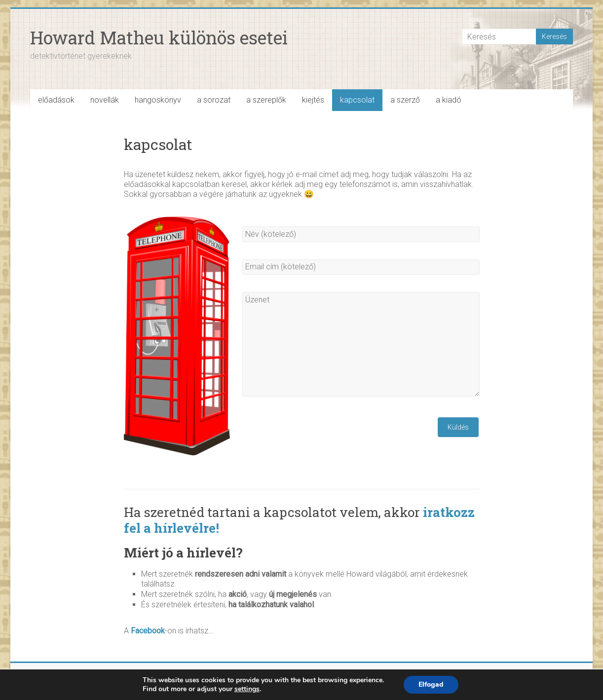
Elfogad (431, 684)
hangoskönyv (158, 100)
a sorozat (214, 100)
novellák (105, 100)
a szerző (405, 100)
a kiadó (449, 100)
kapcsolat (357, 100)
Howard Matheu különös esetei (159, 37)
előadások (56, 100)
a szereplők (266, 100)
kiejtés (313, 100)
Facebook (148, 631)
